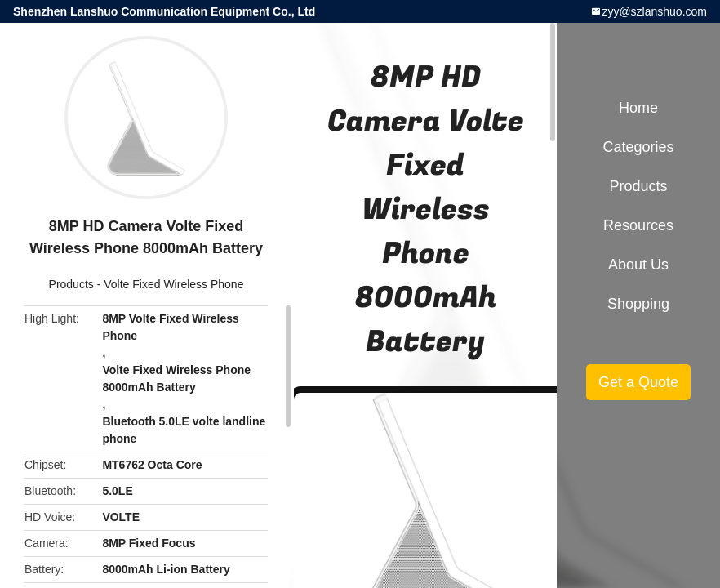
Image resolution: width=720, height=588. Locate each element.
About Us (638, 265)
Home (638, 108)
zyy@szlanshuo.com (654, 11)
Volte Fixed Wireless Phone (173, 284)
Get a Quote (638, 382)
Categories (638, 147)
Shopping (638, 304)
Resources (638, 225)
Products (71, 284)
